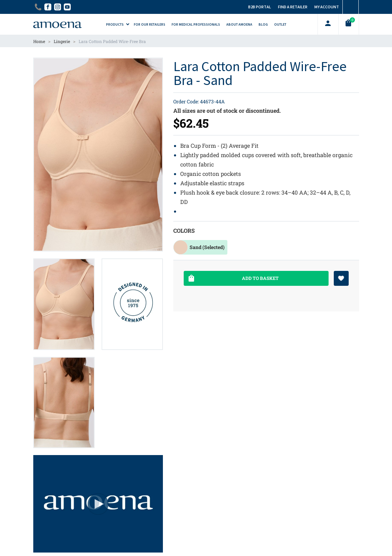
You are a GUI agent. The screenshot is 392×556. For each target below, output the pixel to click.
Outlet (280, 24)
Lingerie (62, 41)
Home (39, 41)
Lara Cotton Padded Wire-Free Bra (112, 41)
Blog (263, 24)
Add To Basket (233, 278)
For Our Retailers (150, 24)
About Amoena (239, 24)
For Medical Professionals (196, 24)
